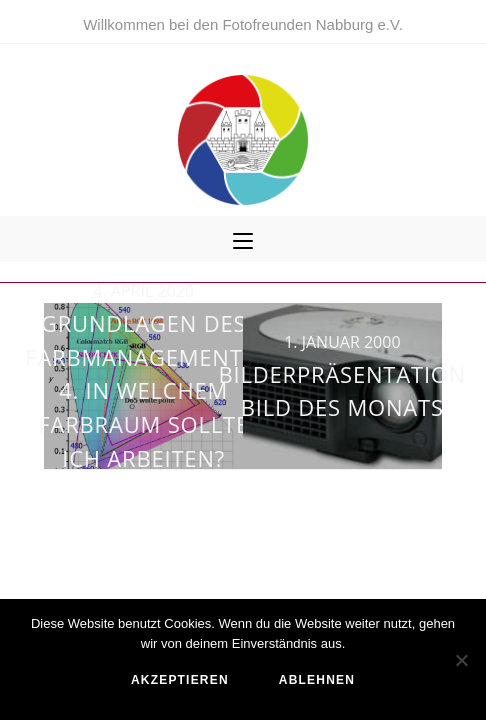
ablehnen (317, 680)
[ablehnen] (461, 660)
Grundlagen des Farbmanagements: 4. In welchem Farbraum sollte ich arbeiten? (143, 390)
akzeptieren (180, 680)
